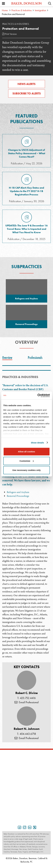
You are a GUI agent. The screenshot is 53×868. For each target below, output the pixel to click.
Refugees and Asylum (18, 492)
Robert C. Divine (27, 693)
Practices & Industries (22, 10)
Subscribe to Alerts (27, 93)
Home (5, 10)
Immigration (40, 10)
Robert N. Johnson (27, 729)
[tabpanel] (26, 566)
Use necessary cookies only (26, 470)
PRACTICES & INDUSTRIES (20, 377)
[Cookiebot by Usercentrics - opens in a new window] (38, 395)
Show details (38, 442)
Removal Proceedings (18, 496)
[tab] (8, 358)
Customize (27, 461)
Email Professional (27, 702)
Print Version (9, 34)
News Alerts (26, 84)
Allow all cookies (26, 452)
